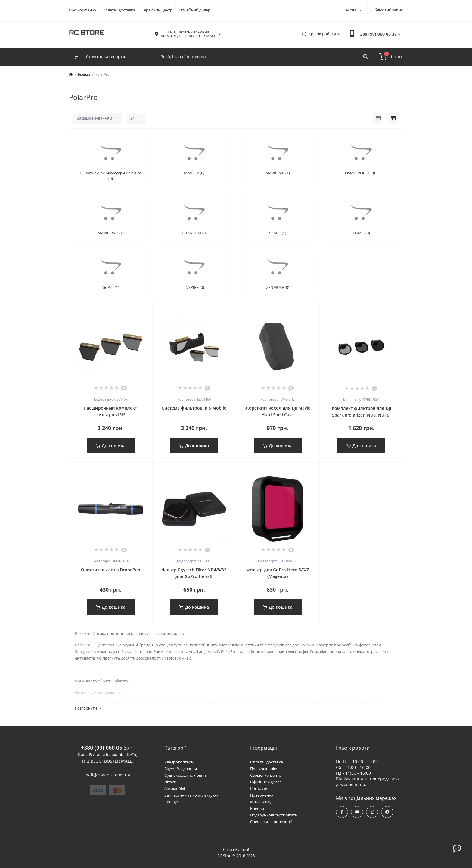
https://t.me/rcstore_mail (387, 812)
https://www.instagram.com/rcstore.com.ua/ (372, 812)
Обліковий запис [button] (387, 10)
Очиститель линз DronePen (111, 570)
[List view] (378, 118)
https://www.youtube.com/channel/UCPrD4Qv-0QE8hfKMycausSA (357, 812)
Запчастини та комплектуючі (192, 795)
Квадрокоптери (179, 762)
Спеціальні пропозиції (271, 822)
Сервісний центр (157, 10)
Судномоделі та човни (185, 775)
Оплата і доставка (119, 10)
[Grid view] (393, 118)
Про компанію (82, 10)
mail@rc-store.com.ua (107, 775)
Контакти (259, 788)
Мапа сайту (261, 802)
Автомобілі (175, 788)
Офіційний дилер (195, 10)
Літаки (170, 782)
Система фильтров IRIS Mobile (194, 408)
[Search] (366, 57)
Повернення (262, 795)
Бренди (84, 74)
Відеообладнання (181, 769)
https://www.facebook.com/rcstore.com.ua (342, 812)
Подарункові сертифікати (274, 815)
